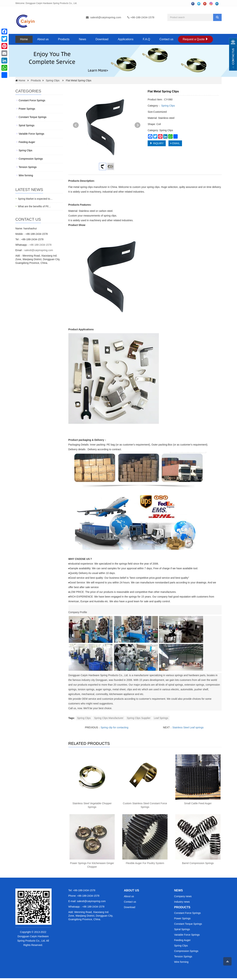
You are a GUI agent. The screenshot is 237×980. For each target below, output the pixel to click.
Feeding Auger (27, 142)
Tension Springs (28, 167)
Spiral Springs (27, 125)
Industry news (182, 902)
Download (102, 39)
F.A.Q (146, 39)
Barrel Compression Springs (198, 863)
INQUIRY (157, 143)
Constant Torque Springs (33, 117)
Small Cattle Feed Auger (198, 803)
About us (43, 39)
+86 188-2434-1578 (40, 245)
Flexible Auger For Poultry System (145, 863)
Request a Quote (195, 39)
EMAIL (175, 143)
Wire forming (26, 175)
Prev (76, 125)
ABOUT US (132, 890)
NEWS (179, 890)
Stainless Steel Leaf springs (188, 727)
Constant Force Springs (32, 100)
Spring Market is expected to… (35, 199)
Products (64, 39)
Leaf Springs (161, 718)
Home (24, 39)
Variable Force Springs (31, 134)
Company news (183, 896)
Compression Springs (31, 159)
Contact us (166, 39)
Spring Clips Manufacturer (109, 718)
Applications (126, 39)
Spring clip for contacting (114, 727)
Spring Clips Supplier (139, 718)
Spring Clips (53, 80)
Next (137, 125)
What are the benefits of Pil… (34, 206)
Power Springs (27, 109)
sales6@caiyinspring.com (106, 17)
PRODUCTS (182, 907)
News (82, 39)
